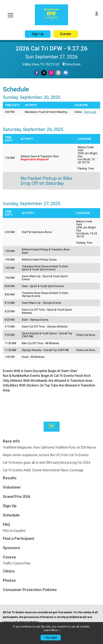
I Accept (51, 638)
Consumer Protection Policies (30, 590)
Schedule (11, 515)
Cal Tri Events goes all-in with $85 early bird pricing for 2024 (47, 463)
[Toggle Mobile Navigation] (10, 15)
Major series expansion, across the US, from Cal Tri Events (46, 455)
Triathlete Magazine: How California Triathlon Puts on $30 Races (50, 447)
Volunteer (12, 487)
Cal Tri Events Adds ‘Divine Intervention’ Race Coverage (43, 470)
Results (10, 478)
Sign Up (38, 34)
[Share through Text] (66, 73)
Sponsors (11, 548)
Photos (9, 581)
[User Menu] (97, 13)
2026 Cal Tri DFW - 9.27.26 (51, 48)
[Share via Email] (58, 73)
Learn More (51, 630)
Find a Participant (19, 539)
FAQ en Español (14, 531)
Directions (73, 64)
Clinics (9, 571)
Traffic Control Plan (17, 563)
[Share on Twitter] (44, 73)
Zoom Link (90, 112)
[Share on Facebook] (37, 73)
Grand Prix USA (17, 497)
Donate (66, 34)
